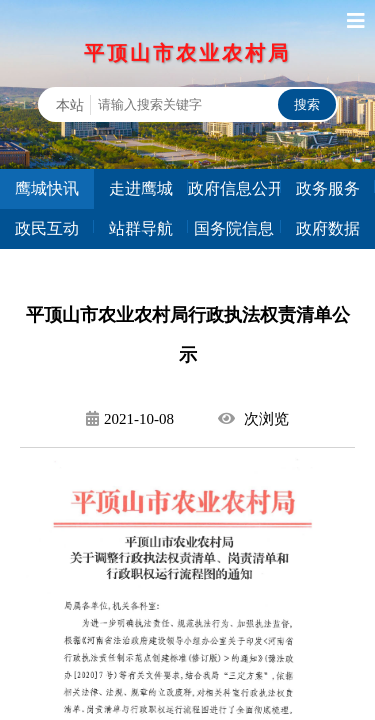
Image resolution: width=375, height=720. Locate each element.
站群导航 (141, 228)
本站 (70, 105)
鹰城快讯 (47, 188)
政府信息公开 (235, 188)
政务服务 (328, 188)
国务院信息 (234, 228)
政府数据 (328, 228)
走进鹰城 (141, 188)
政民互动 (47, 228)
